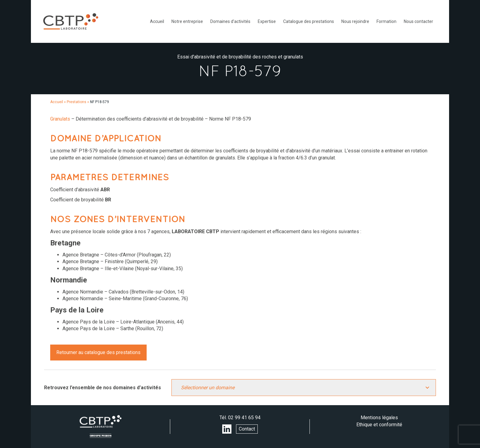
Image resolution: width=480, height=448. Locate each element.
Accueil (157, 21)
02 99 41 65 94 (244, 418)
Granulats (60, 119)
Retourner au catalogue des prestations (98, 352)
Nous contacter (418, 21)
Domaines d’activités (230, 21)
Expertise (267, 21)
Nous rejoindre (355, 21)
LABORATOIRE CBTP (71, 21)
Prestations (77, 102)
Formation (386, 21)
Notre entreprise (187, 21)
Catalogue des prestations (309, 21)
